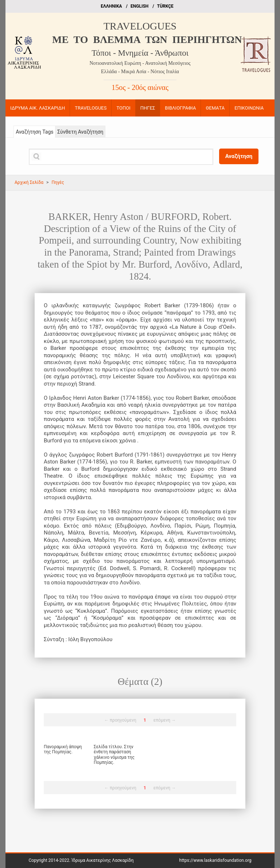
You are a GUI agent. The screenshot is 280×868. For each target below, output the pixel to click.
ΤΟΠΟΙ (123, 108)
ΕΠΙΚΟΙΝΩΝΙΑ (249, 108)
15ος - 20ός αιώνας (140, 87)
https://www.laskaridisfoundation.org (215, 860)
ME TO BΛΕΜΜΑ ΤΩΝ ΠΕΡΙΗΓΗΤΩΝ (147, 40)
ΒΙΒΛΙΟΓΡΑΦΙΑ (180, 108)
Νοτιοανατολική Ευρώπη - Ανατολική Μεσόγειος (140, 63)
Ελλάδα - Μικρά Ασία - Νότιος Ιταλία (140, 72)
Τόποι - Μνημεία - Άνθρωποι (140, 53)
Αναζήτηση (239, 156)
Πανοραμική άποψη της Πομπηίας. (63, 749)
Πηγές (58, 182)
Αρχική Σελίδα (29, 182)
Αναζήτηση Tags (34, 132)
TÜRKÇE (165, 6)
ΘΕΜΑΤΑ (215, 108)
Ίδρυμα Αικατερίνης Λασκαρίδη (102, 860)
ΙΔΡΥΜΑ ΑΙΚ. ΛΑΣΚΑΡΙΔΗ (38, 108)
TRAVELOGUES (140, 26)
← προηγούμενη (120, 720)
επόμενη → (165, 720)
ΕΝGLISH (139, 6)
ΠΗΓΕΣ (148, 108)
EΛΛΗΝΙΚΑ (111, 6)
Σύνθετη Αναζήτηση (80, 132)
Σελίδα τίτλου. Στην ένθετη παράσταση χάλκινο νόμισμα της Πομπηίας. (114, 755)
